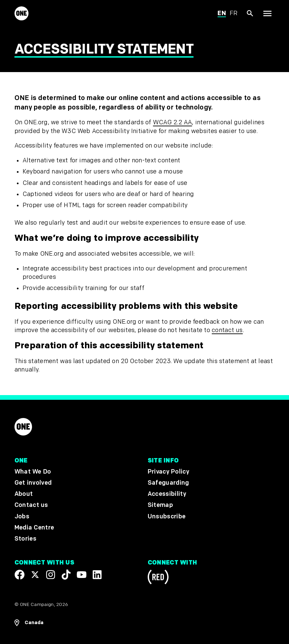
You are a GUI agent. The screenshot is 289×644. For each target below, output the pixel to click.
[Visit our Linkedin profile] (97, 574)
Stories (25, 539)
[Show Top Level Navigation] (267, 14)
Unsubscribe (167, 516)
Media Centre (34, 527)
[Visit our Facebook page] (20, 574)
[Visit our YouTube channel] (82, 574)
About (24, 494)
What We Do (33, 472)
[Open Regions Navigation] (29, 622)
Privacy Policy (168, 472)
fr (234, 13)
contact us (227, 330)
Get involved (33, 483)
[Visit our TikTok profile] (66, 574)
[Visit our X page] (35, 574)
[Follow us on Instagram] (51, 574)
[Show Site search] (250, 14)
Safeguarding (168, 483)
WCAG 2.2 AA (173, 122)
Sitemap (160, 505)
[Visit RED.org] (158, 578)
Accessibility (167, 494)
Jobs (22, 516)
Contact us (31, 505)
